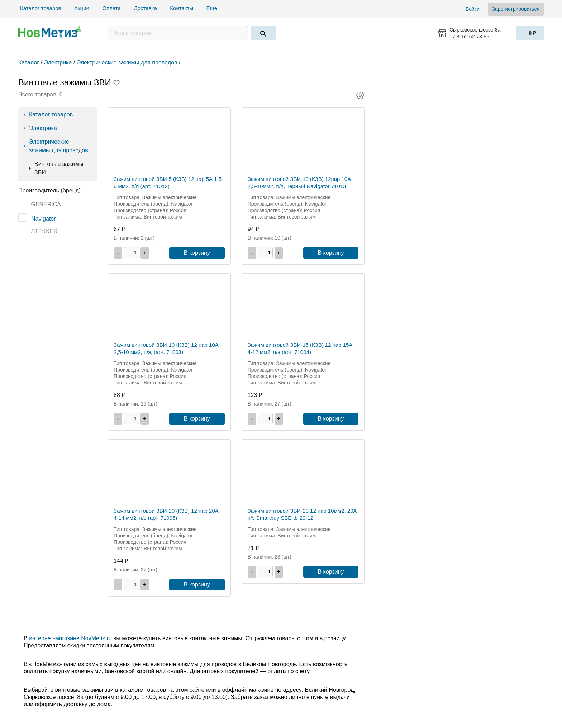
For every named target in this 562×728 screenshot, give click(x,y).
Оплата (111, 8)
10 (277, 238)
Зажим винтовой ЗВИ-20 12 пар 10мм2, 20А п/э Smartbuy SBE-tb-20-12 (302, 514)
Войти (473, 9)
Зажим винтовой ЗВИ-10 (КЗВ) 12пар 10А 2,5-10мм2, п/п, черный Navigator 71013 (299, 183)
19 (144, 404)
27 (277, 404)
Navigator (43, 219)
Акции (82, 8)
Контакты (182, 8)
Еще (213, 8)
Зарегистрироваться (516, 9)
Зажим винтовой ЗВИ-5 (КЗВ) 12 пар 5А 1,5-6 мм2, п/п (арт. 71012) (168, 183)
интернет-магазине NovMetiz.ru (70, 638)
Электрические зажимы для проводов (59, 146)
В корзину (197, 253)
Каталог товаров (41, 8)
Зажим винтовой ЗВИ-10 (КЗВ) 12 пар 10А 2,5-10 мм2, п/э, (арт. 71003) (166, 348)
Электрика (43, 128)
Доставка (145, 8)
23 (277, 557)
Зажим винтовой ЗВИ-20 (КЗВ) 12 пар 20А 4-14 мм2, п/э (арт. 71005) (166, 514)
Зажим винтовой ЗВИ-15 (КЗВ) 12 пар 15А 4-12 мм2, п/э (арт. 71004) (300, 348)
